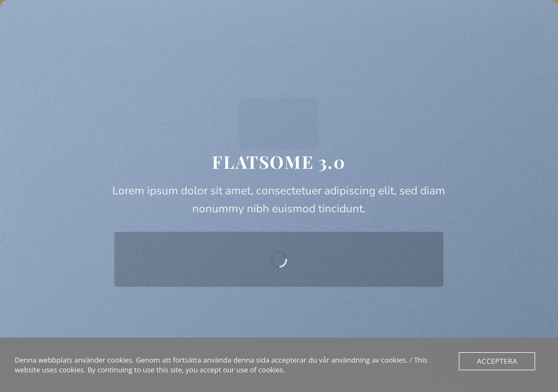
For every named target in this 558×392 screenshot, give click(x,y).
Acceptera (497, 361)
